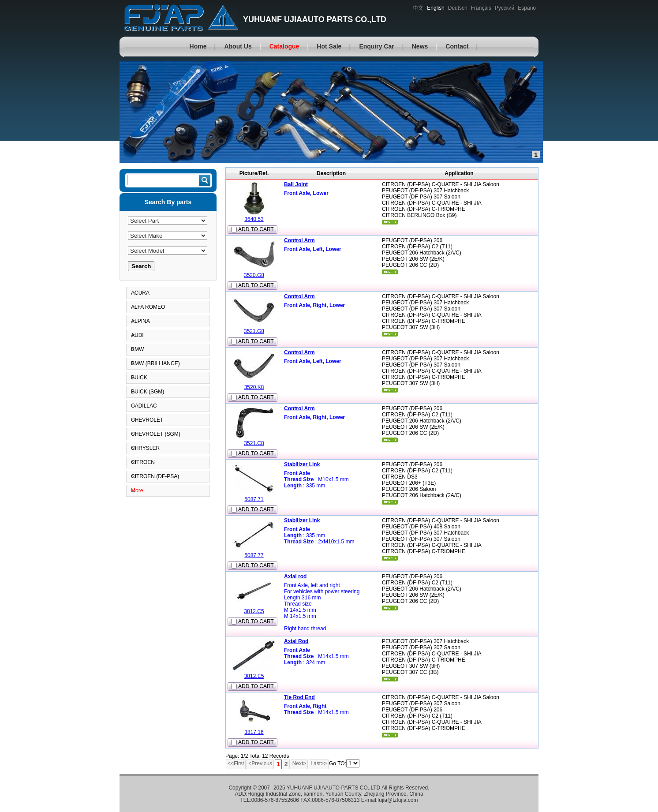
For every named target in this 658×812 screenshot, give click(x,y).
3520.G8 (254, 275)
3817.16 (254, 732)
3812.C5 (254, 611)
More (137, 490)
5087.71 (254, 499)
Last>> (319, 763)
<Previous (260, 763)
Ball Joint (296, 184)
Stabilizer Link (302, 464)
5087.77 (254, 555)
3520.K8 (254, 387)
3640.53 (254, 219)
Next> (299, 763)
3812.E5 (254, 676)
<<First (236, 763)
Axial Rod (296, 641)
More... (390, 222)
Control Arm (299, 240)
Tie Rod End (299, 697)
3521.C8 (254, 443)
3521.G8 (254, 331)
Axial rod (295, 576)
